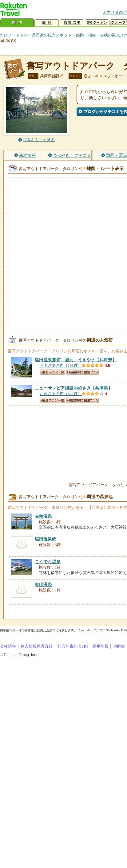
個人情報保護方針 (37, 646)
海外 (47, 23)
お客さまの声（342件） (61, 394)
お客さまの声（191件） (61, 365)
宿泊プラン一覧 (52, 372)
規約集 (119, 646)
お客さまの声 (115, 12)
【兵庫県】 (76, 360)
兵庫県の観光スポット (52, 35)
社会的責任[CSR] (73, 646)
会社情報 (8, 646)
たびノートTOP (14, 35)
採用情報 (101, 646)
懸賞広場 (72, 23)
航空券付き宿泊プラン (83, 372)
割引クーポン (97, 23)
